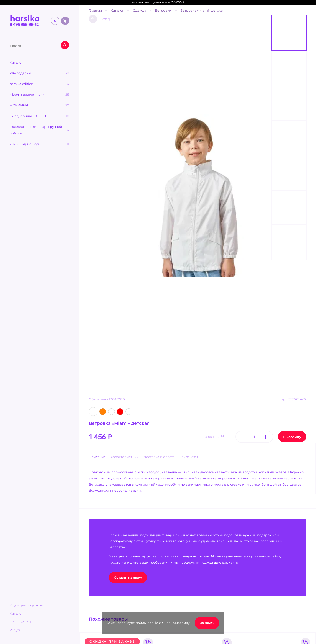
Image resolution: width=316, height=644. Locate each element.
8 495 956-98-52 (24, 24)
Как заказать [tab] (190, 457)
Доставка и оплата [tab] (159, 457)
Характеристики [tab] (125, 457)
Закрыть (207, 623)
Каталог (16, 613)
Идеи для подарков (26, 605)
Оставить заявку (128, 577)
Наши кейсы (20, 622)
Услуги (16, 630)
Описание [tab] (97, 457)
